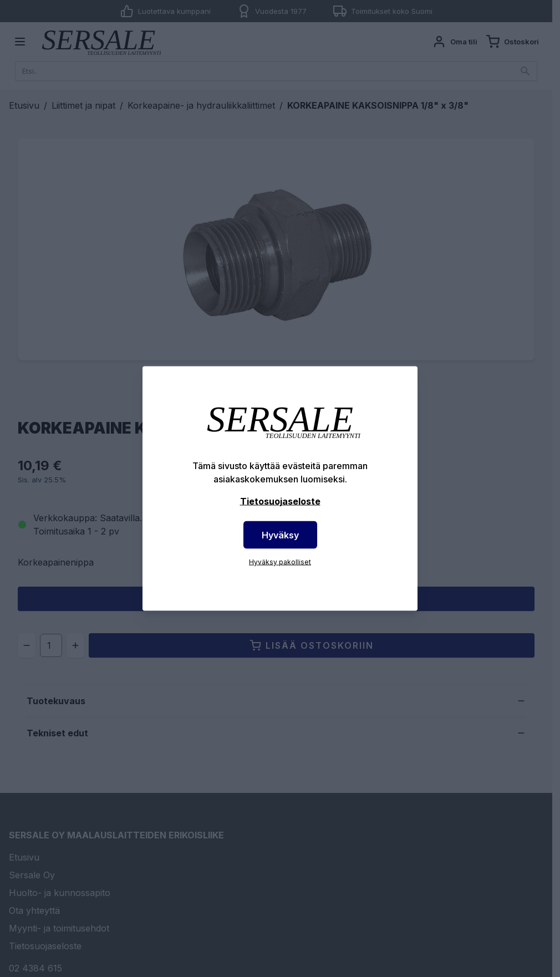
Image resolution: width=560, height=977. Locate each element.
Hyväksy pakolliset (280, 562)
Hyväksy (280, 535)
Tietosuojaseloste (280, 501)
